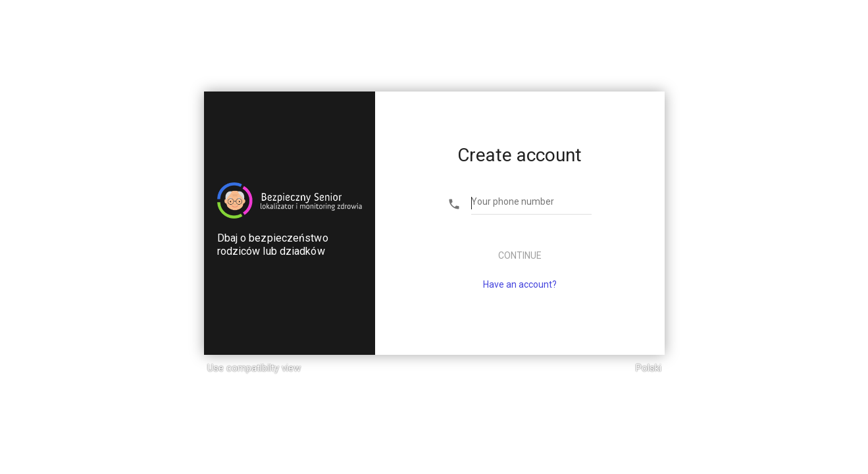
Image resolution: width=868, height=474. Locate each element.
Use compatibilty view (254, 368)
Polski (649, 368)
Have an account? (520, 284)
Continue (520, 255)
